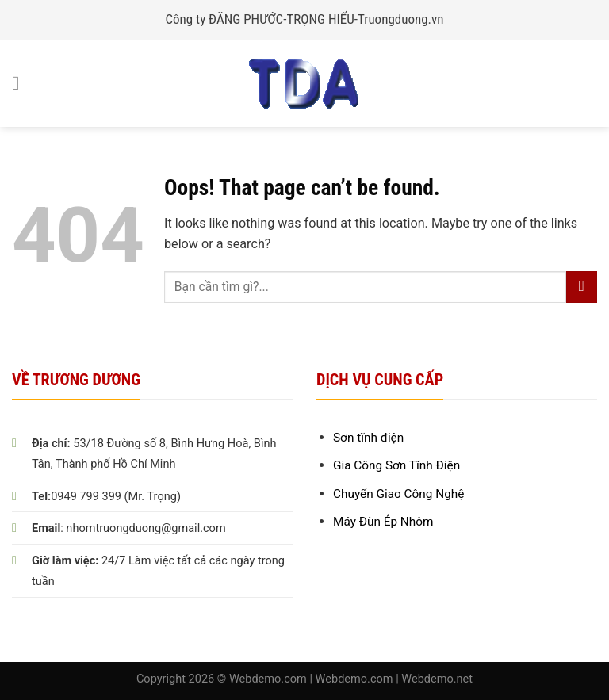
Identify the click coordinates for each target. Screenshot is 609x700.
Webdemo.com (268, 679)
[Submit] (582, 287)
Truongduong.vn (401, 19)
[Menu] (22, 83)
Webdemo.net (437, 679)
